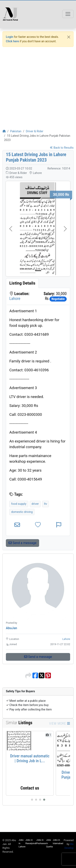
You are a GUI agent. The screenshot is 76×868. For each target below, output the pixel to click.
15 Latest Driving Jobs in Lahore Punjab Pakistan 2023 (36, 157)
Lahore (15, 299)
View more (60, 724)
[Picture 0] (38, 271)
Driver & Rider (34, 131)
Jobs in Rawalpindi (31, 842)
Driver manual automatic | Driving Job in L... (30, 758)
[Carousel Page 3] (40, 800)
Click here (12, 41)
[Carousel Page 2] (36, 800)
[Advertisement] (38, 88)
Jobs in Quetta (50, 843)
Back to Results (62, 148)
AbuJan (11, 628)
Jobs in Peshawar (41, 842)
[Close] (69, 37)
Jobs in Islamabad (58, 842)
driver (35, 504)
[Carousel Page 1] (32, 800)
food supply (19, 504)
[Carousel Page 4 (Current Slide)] (44, 800)
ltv (45, 504)
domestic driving (22, 512)
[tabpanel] (38, 412)
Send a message (22, 543)
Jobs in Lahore (22, 843)
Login (10, 37)
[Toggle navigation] (68, 14)
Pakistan (16, 131)
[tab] (22, 283)
